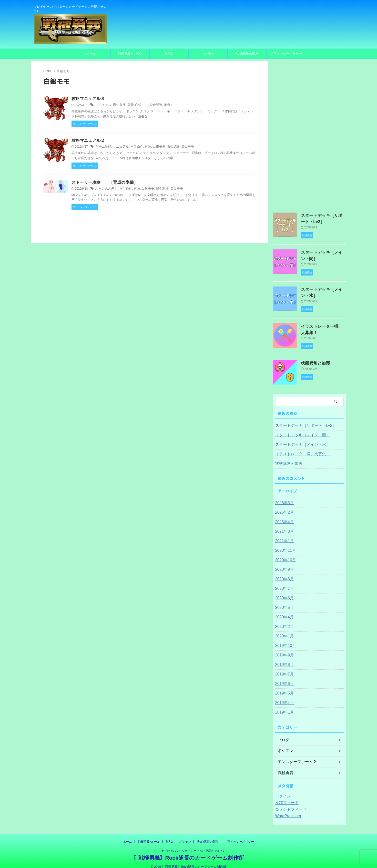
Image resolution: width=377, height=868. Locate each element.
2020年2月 (283, 621)
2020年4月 (283, 611)
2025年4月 (283, 516)
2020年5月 (283, 602)
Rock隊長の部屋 (247, 54)
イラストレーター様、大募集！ (299, 448)
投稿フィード (285, 797)
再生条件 (118, 105)
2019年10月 (284, 640)
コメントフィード (289, 804)
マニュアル (103, 105)
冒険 (128, 105)
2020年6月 (283, 592)
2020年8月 (283, 573)
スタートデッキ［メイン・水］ (299, 439)
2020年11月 (284, 545)
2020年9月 (283, 564)
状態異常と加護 (313, 357)
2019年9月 (283, 649)
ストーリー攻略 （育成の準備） (103, 183)
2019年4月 (283, 697)
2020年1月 (283, 630)
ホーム (91, 54)
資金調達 (152, 105)
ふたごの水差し (106, 190)
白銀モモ (138, 105)
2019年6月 (283, 678)
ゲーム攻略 (103, 148)
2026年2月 (283, 507)
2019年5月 (283, 687)
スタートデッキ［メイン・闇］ (299, 429)
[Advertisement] (309, 134)
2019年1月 (283, 706)
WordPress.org (287, 810)
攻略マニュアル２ (87, 141)
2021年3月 (283, 526)
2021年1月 (283, 535)
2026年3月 (283, 497)
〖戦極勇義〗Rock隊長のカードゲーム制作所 (188, 852)
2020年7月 (283, 583)
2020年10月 (284, 554)
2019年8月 (283, 659)
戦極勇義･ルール (130, 54)
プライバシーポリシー (286, 54)
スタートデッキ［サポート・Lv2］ (302, 420)
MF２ (169, 54)
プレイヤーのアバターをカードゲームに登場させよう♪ (188, 845)
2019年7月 (283, 668)
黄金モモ (165, 105)
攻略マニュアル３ (87, 99)
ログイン (282, 790)
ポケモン (208, 54)
